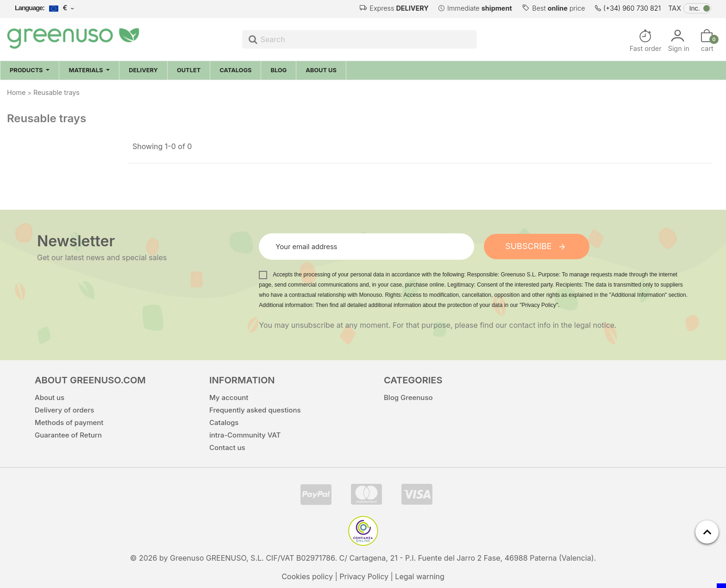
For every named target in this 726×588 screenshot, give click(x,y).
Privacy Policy (364, 576)
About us (50, 397)
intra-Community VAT (245, 435)
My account (229, 397)
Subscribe (537, 246)
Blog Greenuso (408, 397)
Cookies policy (307, 576)
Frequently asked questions (255, 410)
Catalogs (224, 422)
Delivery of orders (64, 410)
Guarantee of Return (68, 435)
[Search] (360, 39)
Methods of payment (69, 422)
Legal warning (420, 576)
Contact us (227, 447)
